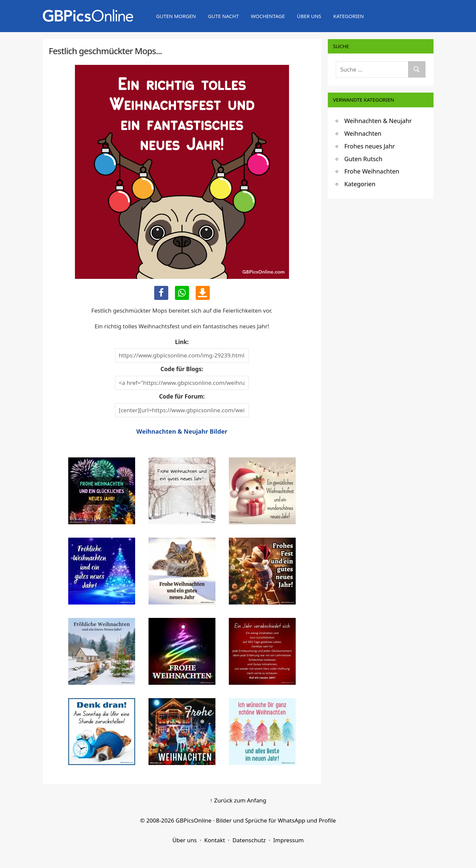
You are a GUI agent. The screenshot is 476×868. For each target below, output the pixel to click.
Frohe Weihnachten (372, 171)
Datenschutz (249, 840)
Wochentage (268, 16)
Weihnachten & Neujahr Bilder (182, 431)
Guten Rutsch (363, 159)
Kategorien (348, 16)
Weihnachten (363, 133)
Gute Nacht (223, 16)
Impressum (289, 840)
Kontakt (214, 840)
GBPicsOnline (194, 820)
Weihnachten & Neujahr (378, 121)
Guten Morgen (176, 16)
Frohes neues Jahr (369, 146)
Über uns (309, 16)
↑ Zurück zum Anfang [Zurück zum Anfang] (238, 800)
